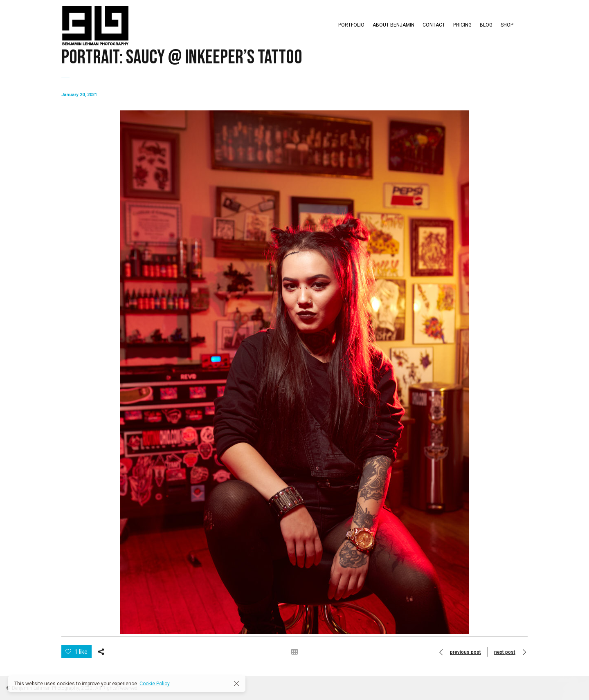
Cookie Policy (155, 684)
